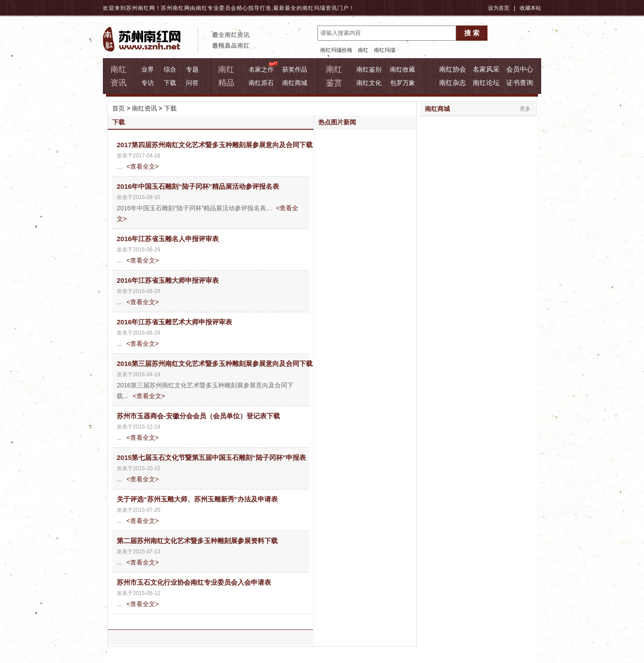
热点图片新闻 (337, 122)
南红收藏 (402, 69)
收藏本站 (530, 8)
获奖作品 (295, 69)
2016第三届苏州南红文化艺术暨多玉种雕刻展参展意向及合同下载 (215, 363)
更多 (525, 109)
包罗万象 (402, 83)
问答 (192, 83)
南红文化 (369, 83)
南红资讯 (144, 108)
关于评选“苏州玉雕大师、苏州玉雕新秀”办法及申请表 (197, 499)
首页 (119, 108)
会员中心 (520, 69)
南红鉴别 (369, 69)
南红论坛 (486, 83)
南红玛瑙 (314, 8)
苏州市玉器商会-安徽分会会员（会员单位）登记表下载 (198, 416)
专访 (148, 83)
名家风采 (486, 69)
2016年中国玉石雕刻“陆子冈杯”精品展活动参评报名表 (198, 186)
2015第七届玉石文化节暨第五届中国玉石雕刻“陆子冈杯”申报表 (211, 457)
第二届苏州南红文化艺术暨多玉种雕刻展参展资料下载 (197, 541)
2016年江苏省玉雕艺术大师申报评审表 (174, 322)
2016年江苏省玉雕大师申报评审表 (168, 280)
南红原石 (261, 83)
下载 (170, 83)
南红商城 (295, 83)
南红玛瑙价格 (336, 50)
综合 (170, 69)
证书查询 (520, 83)
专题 (192, 69)
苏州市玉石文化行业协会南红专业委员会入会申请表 (194, 582)
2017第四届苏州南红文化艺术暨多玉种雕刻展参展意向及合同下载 (215, 145)
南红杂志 (453, 83)
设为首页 (499, 8)
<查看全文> (143, 166)
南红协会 (453, 69)
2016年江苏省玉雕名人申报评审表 (168, 239)
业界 (148, 69)
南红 (363, 50)
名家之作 (261, 69)
